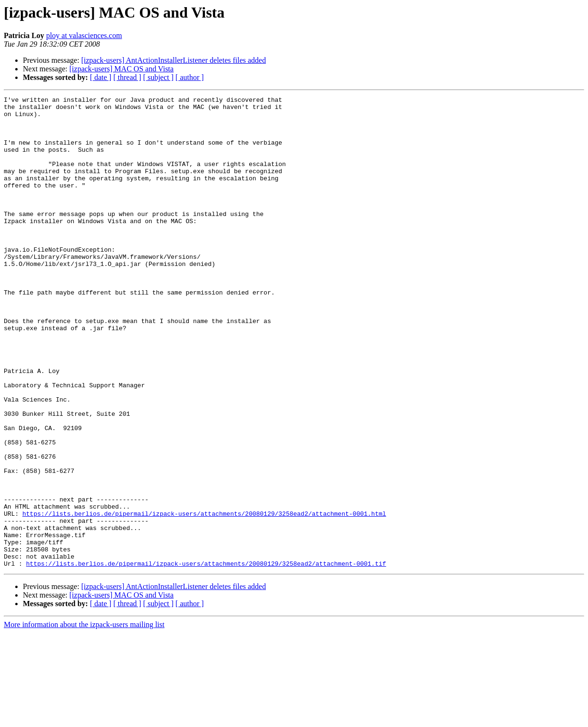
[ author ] (190, 77)
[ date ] (101, 77)
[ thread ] (127, 77)
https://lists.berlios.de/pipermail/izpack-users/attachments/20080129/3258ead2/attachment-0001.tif (206, 658)
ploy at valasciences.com (84, 35)
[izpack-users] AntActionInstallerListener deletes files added (174, 60)
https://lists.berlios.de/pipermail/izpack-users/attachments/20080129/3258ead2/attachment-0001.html (204, 598)
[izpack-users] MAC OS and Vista (122, 69)
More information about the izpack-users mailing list (84, 719)
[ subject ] (158, 77)
